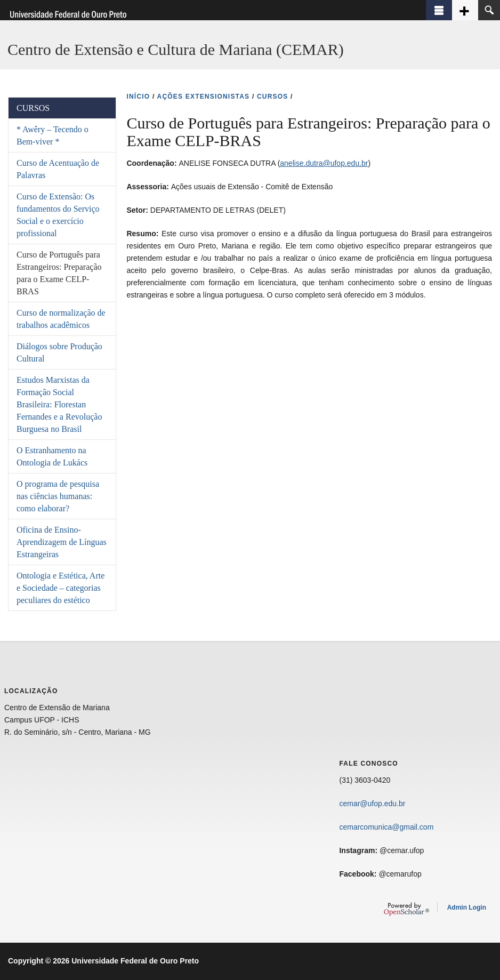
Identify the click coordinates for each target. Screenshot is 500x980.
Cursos (33, 108)
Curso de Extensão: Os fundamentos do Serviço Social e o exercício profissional (58, 215)
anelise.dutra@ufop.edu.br (324, 163)
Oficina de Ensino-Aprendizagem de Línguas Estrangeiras (62, 542)
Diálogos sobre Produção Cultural (59, 352)
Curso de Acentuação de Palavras (58, 169)
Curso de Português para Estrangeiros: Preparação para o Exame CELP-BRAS (59, 273)
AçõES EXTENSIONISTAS (204, 97)
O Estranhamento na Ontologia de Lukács (52, 456)
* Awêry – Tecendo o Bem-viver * (53, 135)
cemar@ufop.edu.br (372, 804)
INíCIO (138, 97)
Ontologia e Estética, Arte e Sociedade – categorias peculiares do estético (61, 588)
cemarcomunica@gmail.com (386, 827)
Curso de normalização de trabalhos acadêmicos (61, 319)
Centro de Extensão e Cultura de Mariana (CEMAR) (176, 49)
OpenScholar (406, 909)
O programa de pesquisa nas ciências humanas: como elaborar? (58, 496)
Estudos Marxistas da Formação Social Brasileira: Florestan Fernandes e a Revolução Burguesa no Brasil (59, 404)
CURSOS (273, 97)
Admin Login (467, 907)
